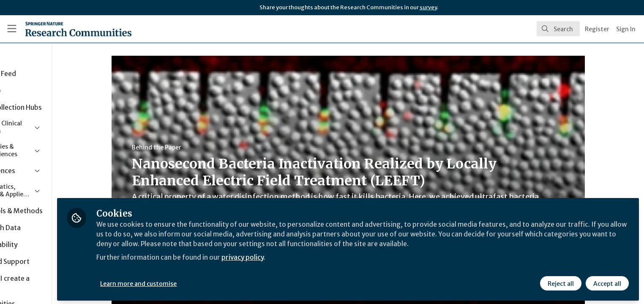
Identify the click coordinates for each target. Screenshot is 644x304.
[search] (558, 29)
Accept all (607, 282)
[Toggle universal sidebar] (12, 29)
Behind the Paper (184, 147)
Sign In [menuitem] (626, 29)
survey (428, 7)
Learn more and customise (195, 282)
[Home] (68, 29)
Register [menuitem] (597, 29)
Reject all (560, 282)
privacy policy (301, 255)
